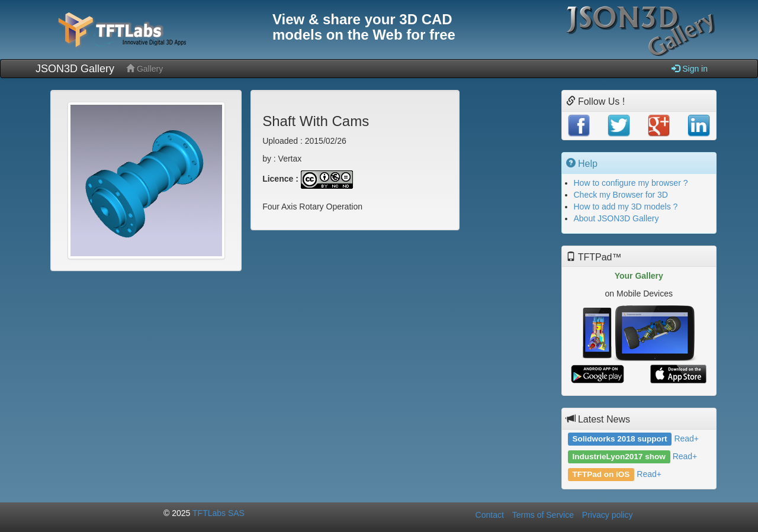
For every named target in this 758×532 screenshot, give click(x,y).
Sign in (690, 68)
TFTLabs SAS (219, 513)
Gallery (144, 68)
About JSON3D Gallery (616, 218)
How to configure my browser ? (631, 183)
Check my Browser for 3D (621, 195)
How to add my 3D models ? (626, 207)
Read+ (686, 439)
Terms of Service (543, 515)
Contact (490, 515)
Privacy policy (608, 515)
